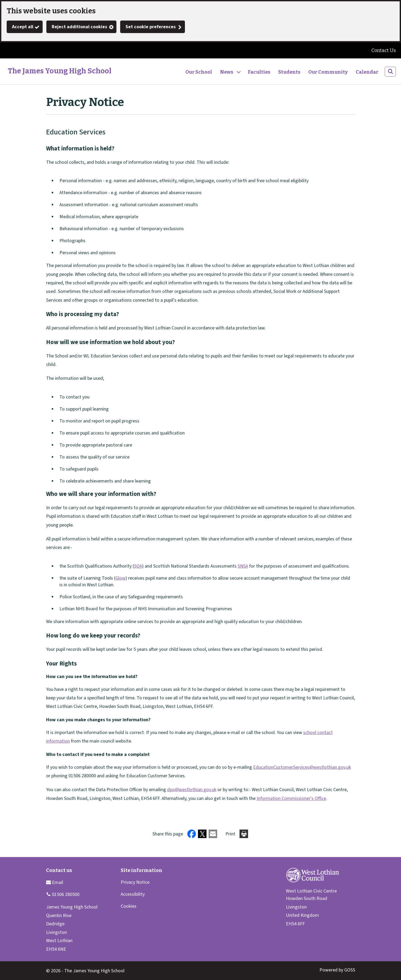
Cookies (129, 906)
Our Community (328, 72)
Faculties (259, 72)
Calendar (367, 72)
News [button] (227, 72)
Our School (199, 72)
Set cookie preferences (151, 27)
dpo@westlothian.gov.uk (192, 790)
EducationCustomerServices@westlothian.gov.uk (302, 767)
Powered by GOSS (337, 970)
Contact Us (384, 50)
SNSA (243, 566)
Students (289, 72)
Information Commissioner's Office (291, 798)
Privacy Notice (135, 882)
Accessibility (133, 894)
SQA (138, 566)
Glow (120, 578)
